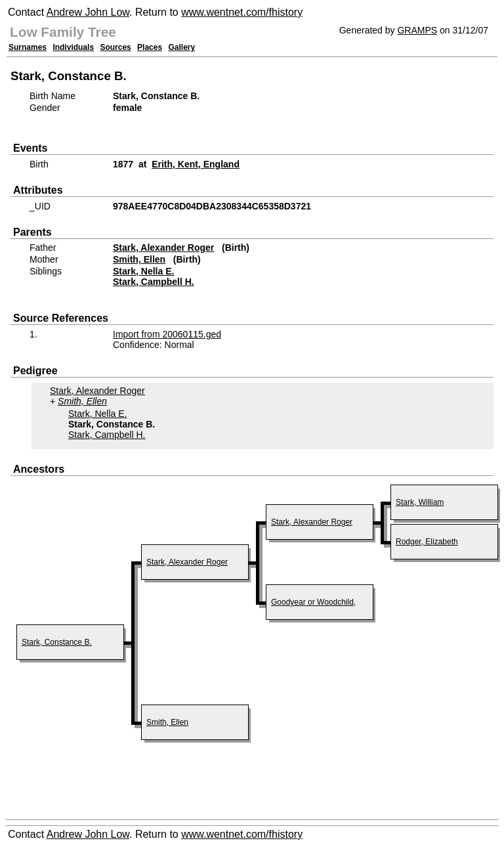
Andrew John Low (88, 12)
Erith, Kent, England (196, 164)
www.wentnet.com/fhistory (242, 12)
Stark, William (420, 502)
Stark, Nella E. (143, 271)
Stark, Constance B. (57, 642)
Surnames (28, 47)
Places (150, 47)
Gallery (182, 47)
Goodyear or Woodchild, (313, 602)
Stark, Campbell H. (154, 282)
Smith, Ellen (139, 259)
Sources (115, 47)
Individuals (73, 47)
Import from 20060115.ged (167, 334)
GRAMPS (417, 30)
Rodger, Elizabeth (427, 542)
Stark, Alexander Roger (163, 248)
